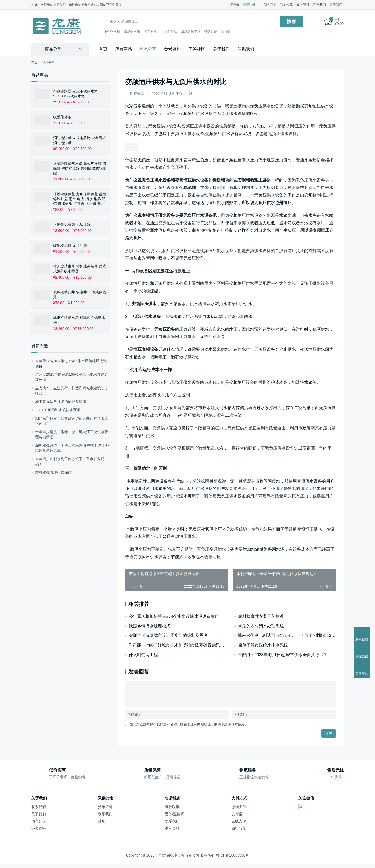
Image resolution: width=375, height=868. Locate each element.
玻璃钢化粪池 (193, 32)
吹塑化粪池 (62, 117)
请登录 (234, 5)
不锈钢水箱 (114, 32)
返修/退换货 (174, 814)
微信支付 (239, 807)
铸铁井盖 (213, 32)
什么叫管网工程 (143, 655)
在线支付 (239, 821)
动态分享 (148, 49)
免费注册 (249, 5)
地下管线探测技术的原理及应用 (61, 402)
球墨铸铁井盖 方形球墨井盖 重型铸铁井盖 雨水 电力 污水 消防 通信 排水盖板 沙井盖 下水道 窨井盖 (80, 199)
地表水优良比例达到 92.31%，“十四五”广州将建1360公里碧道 (287, 635)
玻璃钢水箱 (134, 32)
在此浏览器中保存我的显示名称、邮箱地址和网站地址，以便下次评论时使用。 (189, 724)
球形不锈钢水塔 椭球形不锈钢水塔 (79, 320)
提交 (329, 734)
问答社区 (197, 49)
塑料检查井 (154, 32)
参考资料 (303, 5)
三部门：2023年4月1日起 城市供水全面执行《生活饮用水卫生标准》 (287, 655)
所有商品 (123, 49)
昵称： (135, 715)
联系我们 (320, 5)
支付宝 (237, 814)
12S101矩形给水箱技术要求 (58, 410)
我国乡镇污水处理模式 (149, 626)
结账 (102, 821)
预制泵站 (173, 32)
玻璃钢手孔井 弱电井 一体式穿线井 (80, 294)
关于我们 (336, 5)
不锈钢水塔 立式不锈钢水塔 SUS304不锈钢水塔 (76, 94)
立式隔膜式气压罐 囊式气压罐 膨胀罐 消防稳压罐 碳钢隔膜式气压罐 (80, 168)
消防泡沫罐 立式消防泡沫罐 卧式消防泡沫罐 (80, 140)
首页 (103, 49)
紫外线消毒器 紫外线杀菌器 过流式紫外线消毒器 (80, 269)
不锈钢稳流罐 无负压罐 (72, 224)
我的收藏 (286, 5)
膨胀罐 (228, 32)
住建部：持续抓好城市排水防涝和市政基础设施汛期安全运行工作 (177, 645)
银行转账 (239, 828)
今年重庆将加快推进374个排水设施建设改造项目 (174, 616)
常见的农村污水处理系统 (261, 626)
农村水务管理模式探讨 (53, 472)
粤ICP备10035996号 (233, 855)
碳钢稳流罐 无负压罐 (70, 245)
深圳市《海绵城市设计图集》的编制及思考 (168, 635)
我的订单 (270, 5)
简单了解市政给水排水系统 (263, 645)
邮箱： (242, 715)
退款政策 (172, 807)
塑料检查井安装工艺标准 (261, 616)
